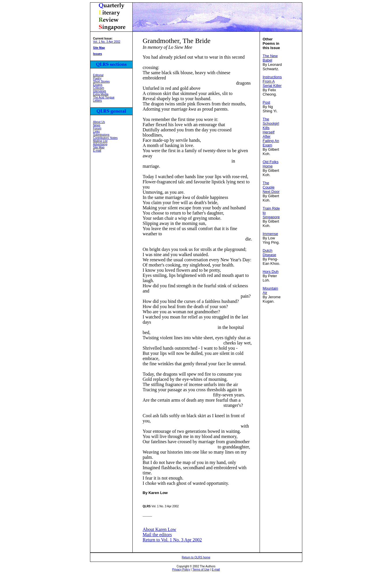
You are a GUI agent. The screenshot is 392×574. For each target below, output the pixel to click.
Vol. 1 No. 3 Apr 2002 (107, 42)
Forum (97, 128)
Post (267, 102)
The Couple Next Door (271, 187)
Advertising (100, 144)
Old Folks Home (271, 164)
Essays (98, 85)
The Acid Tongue (104, 97)
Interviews (100, 91)
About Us (99, 122)
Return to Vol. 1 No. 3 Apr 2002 (172, 540)
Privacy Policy (181, 570)
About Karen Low (160, 529)
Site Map (99, 147)
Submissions (101, 135)
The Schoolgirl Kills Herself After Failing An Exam (271, 132)
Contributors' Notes (105, 138)
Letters (98, 101)
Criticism (99, 88)
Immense (270, 234)
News (97, 125)
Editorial (98, 75)
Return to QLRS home (196, 557)
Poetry (97, 78)
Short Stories (102, 82)
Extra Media (101, 94)
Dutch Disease (270, 253)
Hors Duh (271, 272)
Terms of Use (201, 570)
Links (96, 132)
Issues (98, 54)
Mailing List (100, 141)
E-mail (97, 151)
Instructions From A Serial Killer (272, 81)
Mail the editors (157, 535)
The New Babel (270, 58)
